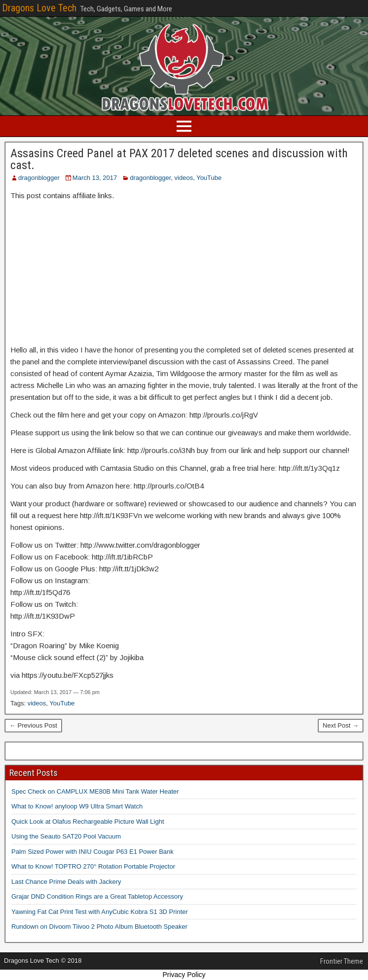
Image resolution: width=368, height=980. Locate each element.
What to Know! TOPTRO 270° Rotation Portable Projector (93, 866)
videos (184, 178)
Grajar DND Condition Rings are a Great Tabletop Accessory (97, 896)
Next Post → (341, 725)
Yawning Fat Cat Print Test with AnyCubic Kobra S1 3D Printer (100, 912)
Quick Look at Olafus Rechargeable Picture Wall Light (88, 822)
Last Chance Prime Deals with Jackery (66, 882)
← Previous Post (33, 725)
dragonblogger (39, 178)
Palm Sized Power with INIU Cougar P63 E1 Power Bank (92, 852)
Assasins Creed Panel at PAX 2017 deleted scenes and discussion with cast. (179, 159)
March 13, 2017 (95, 178)
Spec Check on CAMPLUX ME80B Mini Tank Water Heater (95, 791)
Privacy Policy (184, 975)
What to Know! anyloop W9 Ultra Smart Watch (77, 806)
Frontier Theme (342, 961)
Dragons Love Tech (39, 8)
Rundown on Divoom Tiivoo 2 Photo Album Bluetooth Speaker (99, 927)
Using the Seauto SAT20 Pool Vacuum (66, 836)
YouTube (209, 178)
